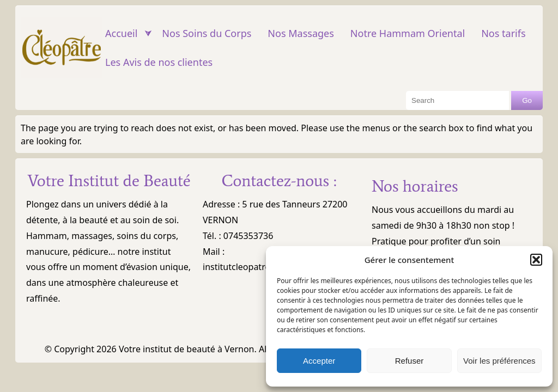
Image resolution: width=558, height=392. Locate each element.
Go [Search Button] (527, 100)
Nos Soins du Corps (207, 33)
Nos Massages (301, 33)
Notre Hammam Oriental (408, 33)
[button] (536, 260)
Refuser (410, 361)
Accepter (319, 361)
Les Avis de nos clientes (159, 62)
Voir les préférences (499, 361)
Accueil (121, 33)
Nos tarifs (503, 33)
